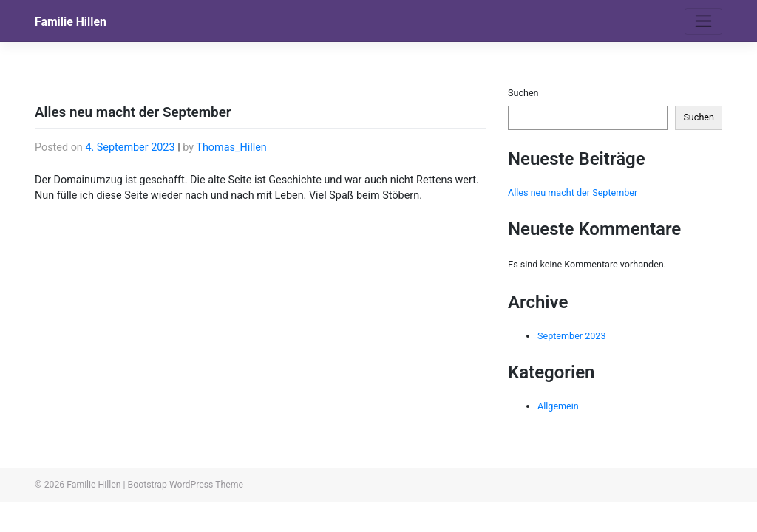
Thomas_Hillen (231, 147)
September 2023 (572, 336)
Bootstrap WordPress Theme (186, 485)
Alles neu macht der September (573, 192)
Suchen (523, 93)
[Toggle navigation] (703, 21)
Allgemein (558, 406)
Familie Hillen (71, 22)
